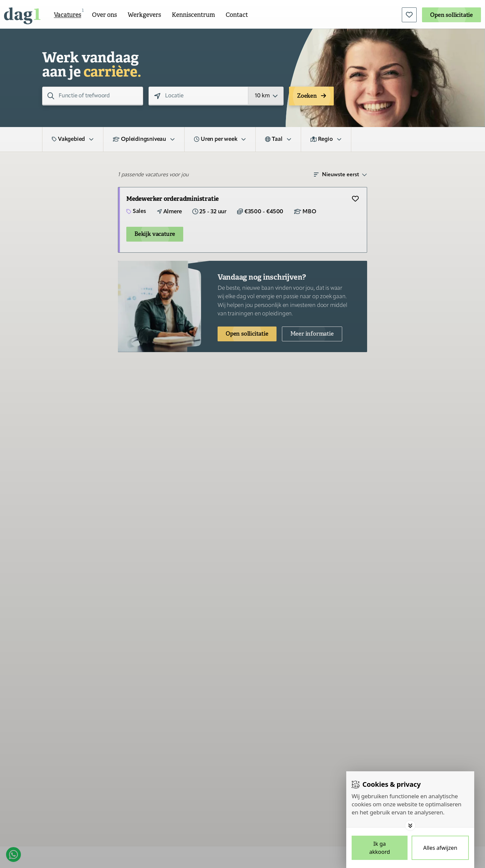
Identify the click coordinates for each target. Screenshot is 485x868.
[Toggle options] (410, 826)
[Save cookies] (380, 848)
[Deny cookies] (440, 848)
